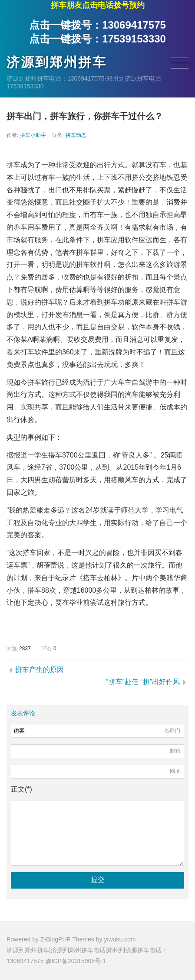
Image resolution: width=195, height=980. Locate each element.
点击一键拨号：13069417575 (97, 25)
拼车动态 (76, 135)
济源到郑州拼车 (57, 62)
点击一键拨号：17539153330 (97, 39)
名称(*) (172, 730)
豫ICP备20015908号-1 (76, 961)
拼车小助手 (33, 135)
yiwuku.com (120, 939)
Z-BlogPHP (56, 939)
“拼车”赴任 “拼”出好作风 (143, 682)
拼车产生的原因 (40, 670)
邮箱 (175, 751)
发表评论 (23, 713)
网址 (175, 771)
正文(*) (21, 789)
